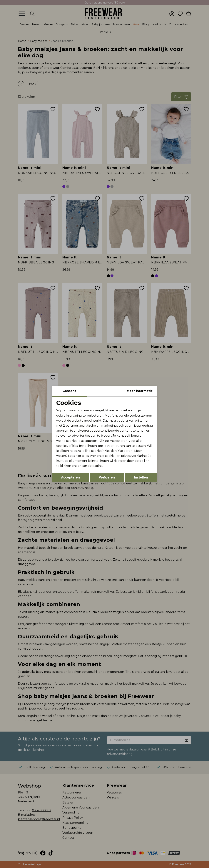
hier (78, 456)
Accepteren (70, 477)
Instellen (141, 477)
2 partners (71, 426)
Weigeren (107, 477)
